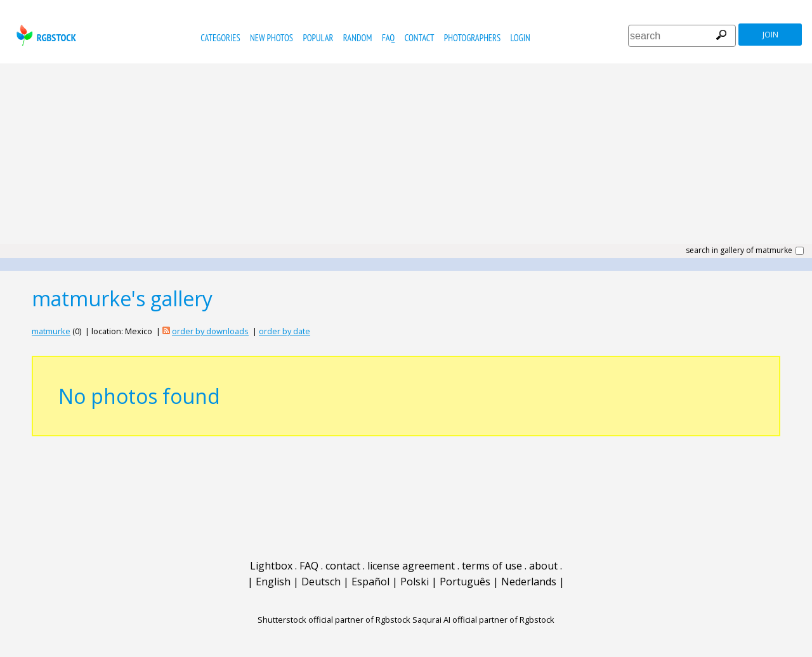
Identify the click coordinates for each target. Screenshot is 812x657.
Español (370, 582)
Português (465, 582)
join (770, 35)
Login (521, 38)
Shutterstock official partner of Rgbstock (334, 620)
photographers (472, 38)
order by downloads (210, 331)
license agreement (411, 566)
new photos (272, 38)
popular (318, 38)
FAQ (388, 38)
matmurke (51, 331)
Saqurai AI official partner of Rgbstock (483, 620)
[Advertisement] (406, 159)
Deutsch (321, 582)
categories (220, 38)
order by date (285, 331)
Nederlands (529, 582)
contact (420, 38)
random (358, 38)
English (273, 582)
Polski (415, 582)
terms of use (492, 566)
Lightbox (271, 566)
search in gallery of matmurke (739, 250)
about (543, 566)
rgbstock (45, 35)
